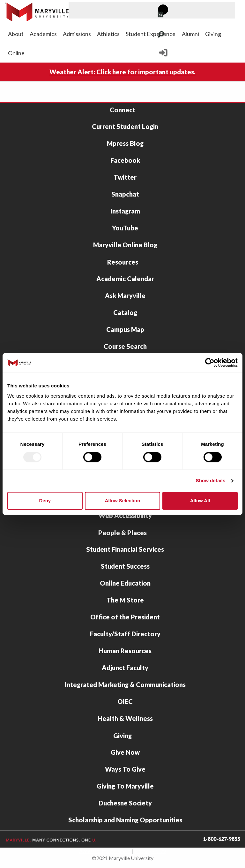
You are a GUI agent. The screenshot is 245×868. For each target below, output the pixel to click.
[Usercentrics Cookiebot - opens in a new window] (210, 363)
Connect (122, 110)
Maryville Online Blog (125, 245)
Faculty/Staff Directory (125, 634)
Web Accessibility (125, 515)
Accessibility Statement (105, 851)
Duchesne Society (125, 803)
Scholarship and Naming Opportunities (125, 820)
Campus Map (125, 329)
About (16, 34)
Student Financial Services (125, 549)
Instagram (125, 211)
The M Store (125, 600)
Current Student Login (125, 126)
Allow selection (123, 501)
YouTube (125, 228)
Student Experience (151, 34)
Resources (123, 262)
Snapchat (125, 194)
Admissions (77, 34)
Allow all (200, 501)
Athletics (108, 34)
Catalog (125, 312)
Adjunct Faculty (125, 668)
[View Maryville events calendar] (168, 15)
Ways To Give (125, 769)
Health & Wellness (125, 718)
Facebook (125, 160)
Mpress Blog (125, 143)
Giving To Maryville (125, 786)
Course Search (125, 346)
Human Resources (125, 651)
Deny (45, 501)
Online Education (125, 583)
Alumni (190, 34)
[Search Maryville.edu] (169, 35)
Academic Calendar (125, 279)
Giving (213, 34)
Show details (211, 481)
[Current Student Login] (163, 54)
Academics (43, 34)
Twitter (125, 177)
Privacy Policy (150, 851)
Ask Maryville (125, 296)
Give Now (125, 752)
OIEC (125, 701)
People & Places (122, 533)
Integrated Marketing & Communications (125, 685)
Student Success (125, 566)
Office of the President (125, 617)
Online (16, 53)
